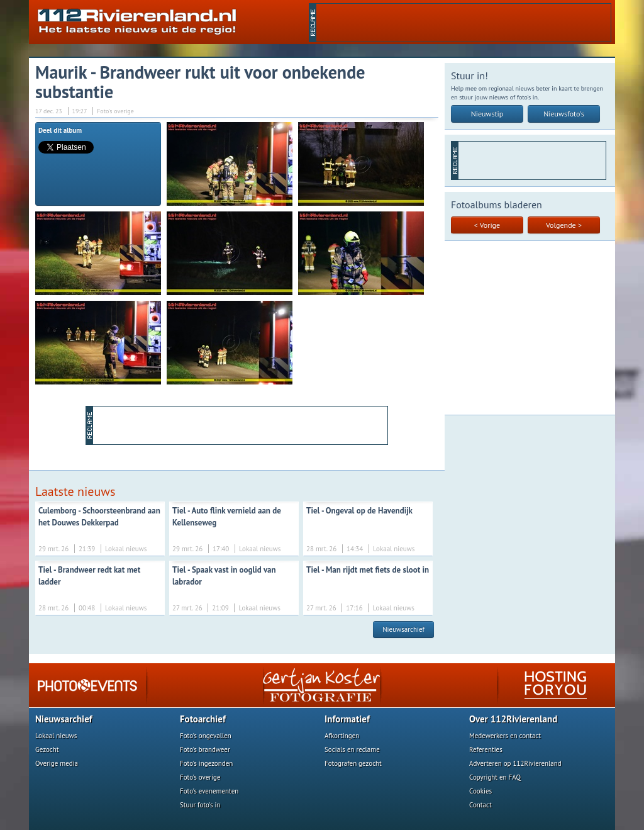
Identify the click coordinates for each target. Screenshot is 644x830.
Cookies (480, 791)
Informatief (347, 719)
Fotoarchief (203, 719)
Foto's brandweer (205, 749)
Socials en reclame (352, 749)
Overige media (57, 763)
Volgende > (564, 225)
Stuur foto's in (200, 805)
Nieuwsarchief (403, 629)
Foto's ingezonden (206, 763)
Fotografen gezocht (353, 763)
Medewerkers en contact (505, 736)
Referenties (486, 749)
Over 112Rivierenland (513, 719)
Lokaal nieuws (56, 736)
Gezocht (47, 749)
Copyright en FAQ (495, 777)
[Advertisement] (464, 23)
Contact (480, 805)
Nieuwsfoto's (564, 114)
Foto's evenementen (209, 791)
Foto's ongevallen (206, 736)
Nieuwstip (487, 114)
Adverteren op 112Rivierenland (515, 763)
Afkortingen (342, 736)
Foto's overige (200, 777)
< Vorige (487, 225)
